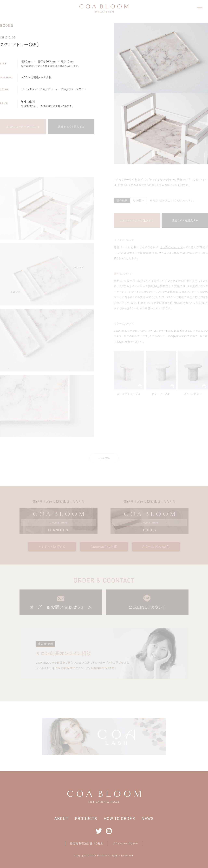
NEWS (148, 819)
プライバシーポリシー (125, 844)
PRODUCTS (86, 819)
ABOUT (61, 819)
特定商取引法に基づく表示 (86, 844)
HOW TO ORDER (119, 819)
